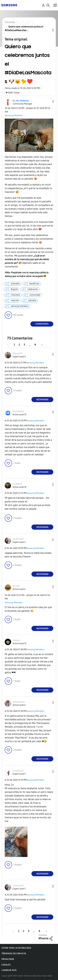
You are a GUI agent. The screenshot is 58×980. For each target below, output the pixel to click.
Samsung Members (14, 116)
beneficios (34, 284)
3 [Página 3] (24, 345)
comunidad (35, 295)
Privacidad (8, 959)
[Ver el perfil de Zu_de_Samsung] (20, 101)
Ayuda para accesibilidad (16, 948)
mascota (15, 301)
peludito (32, 301)
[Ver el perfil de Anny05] (16, 586)
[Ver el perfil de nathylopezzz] (19, 702)
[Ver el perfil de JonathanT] (17, 484)
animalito (15, 284)
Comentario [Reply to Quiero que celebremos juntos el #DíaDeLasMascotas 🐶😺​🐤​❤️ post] (42, 324)
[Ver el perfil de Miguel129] (17, 353)
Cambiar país (9, 970)
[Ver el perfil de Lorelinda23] (18, 539)
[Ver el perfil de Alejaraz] (16, 640)
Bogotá (14, 289)
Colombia (15, 295)
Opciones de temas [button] (48, 30)
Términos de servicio (14, 954)
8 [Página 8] (35, 345)
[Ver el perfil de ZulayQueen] (18, 771)
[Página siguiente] (41, 345)
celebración (33, 289)
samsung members (20, 306)
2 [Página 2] (19, 345)
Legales (6, 965)
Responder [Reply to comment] (42, 400)
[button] (48, 101)
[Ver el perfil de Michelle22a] (18, 411)
